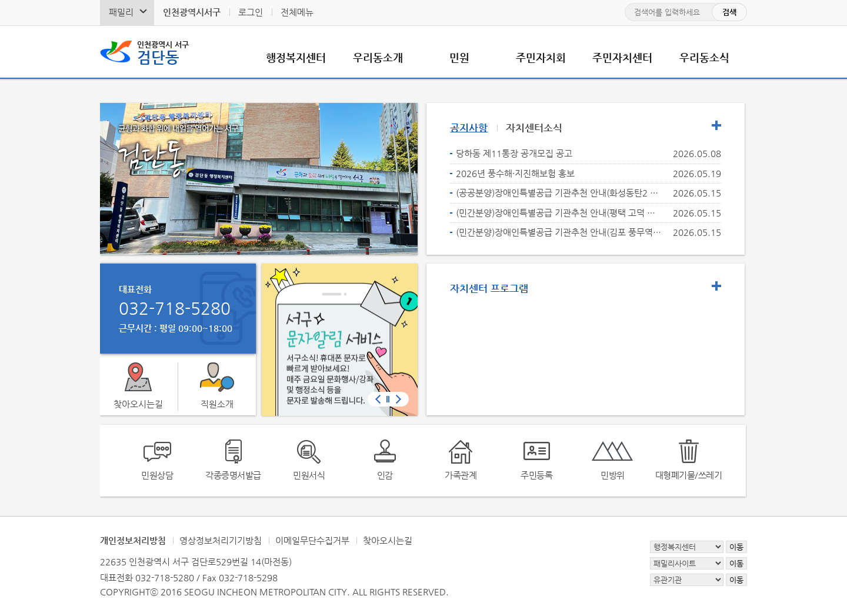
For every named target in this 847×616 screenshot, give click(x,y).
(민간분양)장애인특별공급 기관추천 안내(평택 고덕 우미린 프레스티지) (559, 213)
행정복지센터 (296, 57)
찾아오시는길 (138, 404)
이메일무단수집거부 (312, 540)
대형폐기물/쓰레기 (689, 475)
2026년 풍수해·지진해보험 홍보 (515, 173)
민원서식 (309, 475)
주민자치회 (541, 57)
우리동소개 (378, 57)
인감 (385, 475)
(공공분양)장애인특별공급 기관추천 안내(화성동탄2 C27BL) (559, 193)
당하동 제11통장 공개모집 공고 (514, 153)
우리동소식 (704, 57)
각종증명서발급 (233, 475)
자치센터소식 (534, 128)
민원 (459, 57)
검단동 (163, 52)
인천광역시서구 (192, 12)
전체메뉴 (297, 12)
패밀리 (121, 12)
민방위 (613, 475)
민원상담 (157, 475)
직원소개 (217, 404)
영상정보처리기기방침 (221, 540)
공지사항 (469, 128)
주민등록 (536, 475)
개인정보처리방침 (133, 540)
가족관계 (461, 475)
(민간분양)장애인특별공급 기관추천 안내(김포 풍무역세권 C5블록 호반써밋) (559, 232)
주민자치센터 (622, 57)
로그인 (251, 12)
